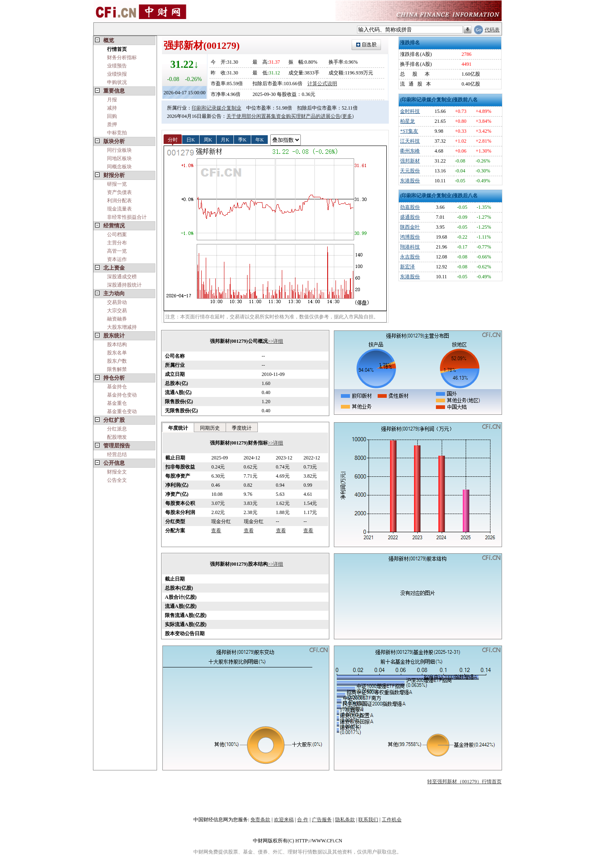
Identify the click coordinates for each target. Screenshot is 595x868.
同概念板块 (119, 167)
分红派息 (117, 429)
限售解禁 (117, 369)
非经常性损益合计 (127, 217)
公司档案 (117, 234)
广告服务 (322, 820)
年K (260, 139)
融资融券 (117, 319)
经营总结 (117, 454)
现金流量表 (119, 209)
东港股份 (410, 181)
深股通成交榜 (122, 277)
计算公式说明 (322, 84)
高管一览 (117, 251)
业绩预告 (117, 66)
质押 (112, 124)
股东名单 (117, 353)
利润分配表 (119, 201)
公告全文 (117, 480)
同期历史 (210, 428)
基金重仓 (117, 403)
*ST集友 (409, 131)
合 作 (303, 820)
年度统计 (178, 428)
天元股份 (410, 171)
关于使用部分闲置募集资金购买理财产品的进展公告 (283, 116)
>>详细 (276, 341)
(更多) (347, 116)
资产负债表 (119, 192)
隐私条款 (345, 820)
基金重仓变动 (122, 411)
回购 (112, 116)
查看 (216, 531)
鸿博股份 (410, 237)
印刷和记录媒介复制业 (217, 108)
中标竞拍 (117, 133)
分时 (173, 139)
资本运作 (117, 259)
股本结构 (117, 344)
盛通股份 (410, 217)
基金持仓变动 (122, 395)
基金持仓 (117, 387)
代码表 (492, 30)
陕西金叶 (410, 227)
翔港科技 (410, 247)
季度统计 (242, 428)
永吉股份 (410, 257)
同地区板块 (119, 158)
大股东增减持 (122, 327)
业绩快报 (117, 74)
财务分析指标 (122, 57)
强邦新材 (410, 161)
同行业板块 (119, 150)
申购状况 (117, 82)
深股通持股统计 (124, 285)
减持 (112, 108)
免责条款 (260, 820)
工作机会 (392, 820)
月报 (112, 100)
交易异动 (117, 302)
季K (242, 139)
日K (191, 139)
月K (225, 139)
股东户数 (117, 361)
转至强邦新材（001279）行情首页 (464, 782)
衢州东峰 (410, 151)
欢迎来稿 (284, 820)
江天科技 (410, 141)
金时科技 (410, 111)
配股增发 (117, 437)
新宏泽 (407, 267)
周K (208, 139)
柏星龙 (407, 121)
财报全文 (117, 472)
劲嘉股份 (410, 207)
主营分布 (117, 243)
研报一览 (117, 184)
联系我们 (368, 820)
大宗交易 (117, 311)
